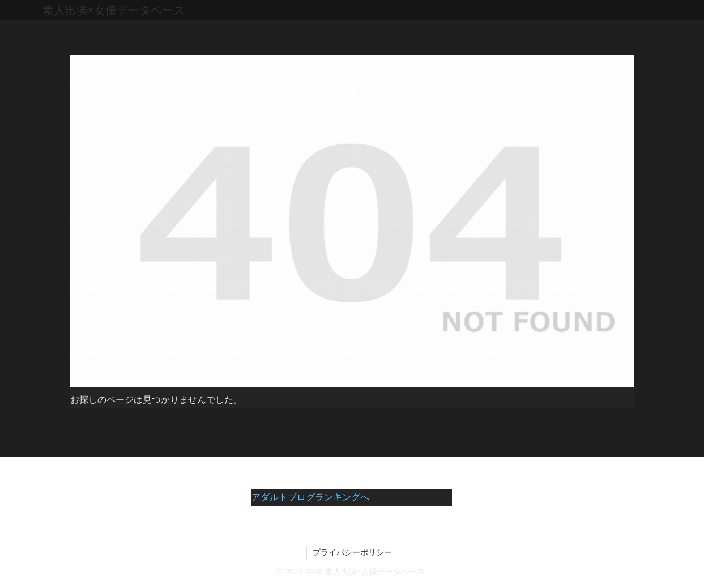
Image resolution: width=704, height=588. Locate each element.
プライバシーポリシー (352, 552)
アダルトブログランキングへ (310, 497)
